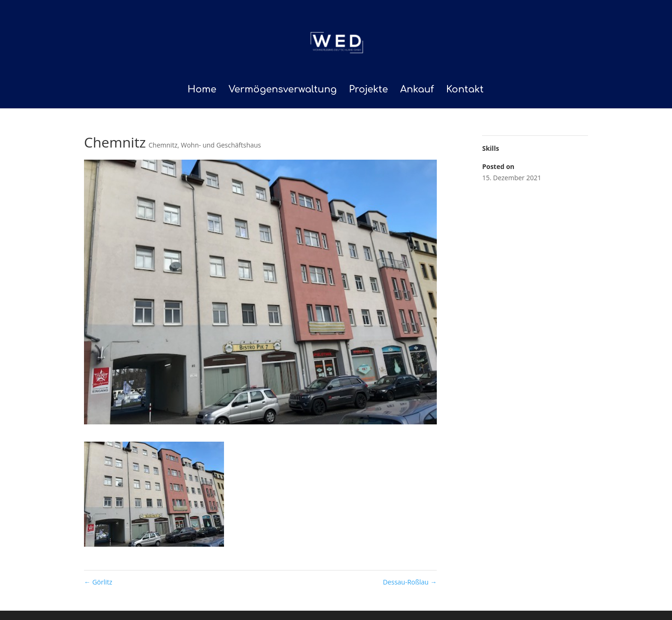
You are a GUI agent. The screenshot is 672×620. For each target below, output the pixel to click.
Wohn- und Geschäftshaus (221, 145)
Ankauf (417, 91)
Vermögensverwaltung (283, 91)
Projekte (369, 91)
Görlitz (98, 582)
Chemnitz (163, 145)
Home (202, 91)
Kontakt (465, 91)
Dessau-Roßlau (410, 582)
